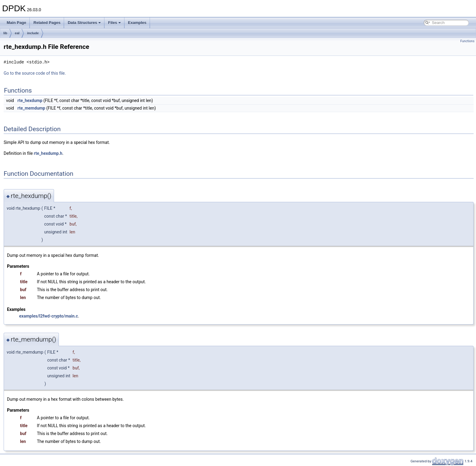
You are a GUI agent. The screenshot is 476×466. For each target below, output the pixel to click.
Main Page (16, 23)
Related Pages (47, 23)
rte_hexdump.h (48, 153)
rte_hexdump (30, 100)
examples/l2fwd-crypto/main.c (49, 316)
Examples (137, 23)
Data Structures (84, 23)
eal (17, 33)
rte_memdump (31, 108)
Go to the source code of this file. (35, 73)
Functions (467, 41)
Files (114, 23)
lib (5, 33)
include (33, 33)
